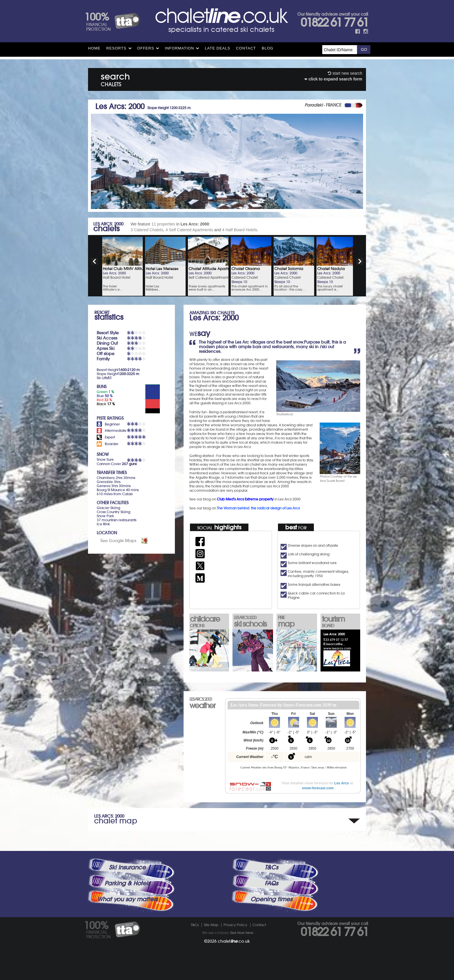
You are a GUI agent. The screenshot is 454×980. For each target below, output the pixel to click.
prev (94, 261)
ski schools (253, 622)
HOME (94, 48)
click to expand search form (333, 79)
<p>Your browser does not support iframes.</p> (293, 738)
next (360, 261)
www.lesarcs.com (337, 648)
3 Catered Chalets (147, 230)
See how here (242, 933)
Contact (246, 48)
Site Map (211, 925)
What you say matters (127, 899)
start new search (345, 73)
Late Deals (217, 48)
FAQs (271, 883)
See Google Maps (118, 541)
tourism (341, 621)
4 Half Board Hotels (240, 230)
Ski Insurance (127, 867)
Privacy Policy (235, 925)
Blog (268, 48)
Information (179, 48)
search (115, 79)
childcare (209, 621)
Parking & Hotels (127, 883)
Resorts (116, 48)
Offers (146, 48)
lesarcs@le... (336, 644)
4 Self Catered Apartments (189, 230)
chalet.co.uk (234, 941)
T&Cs (271, 867)
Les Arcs (342, 783)
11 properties (163, 224)
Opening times (271, 899)
